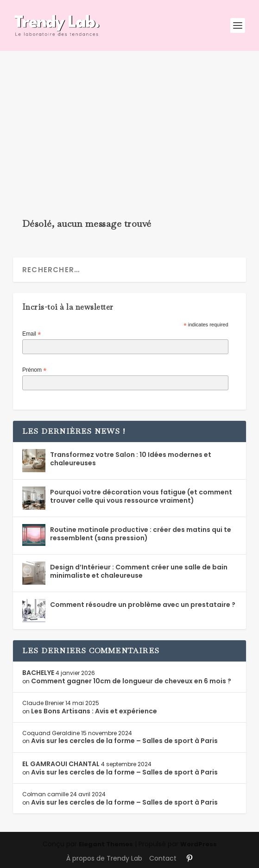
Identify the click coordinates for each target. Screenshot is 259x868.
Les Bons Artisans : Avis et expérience (94, 711)
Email (32, 334)
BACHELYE (38, 673)
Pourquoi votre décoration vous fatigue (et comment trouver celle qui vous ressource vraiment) (141, 496)
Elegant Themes (106, 844)
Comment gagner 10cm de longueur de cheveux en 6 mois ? (131, 681)
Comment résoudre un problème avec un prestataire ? (143, 605)
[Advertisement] (129, 120)
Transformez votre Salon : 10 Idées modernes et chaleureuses (131, 459)
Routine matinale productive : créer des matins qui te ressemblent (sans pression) (141, 534)
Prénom (34, 370)
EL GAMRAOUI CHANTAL (61, 764)
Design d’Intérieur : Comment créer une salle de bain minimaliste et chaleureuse (139, 571)
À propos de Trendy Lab (104, 858)
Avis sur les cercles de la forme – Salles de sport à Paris (124, 741)
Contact (163, 858)
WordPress (199, 844)
